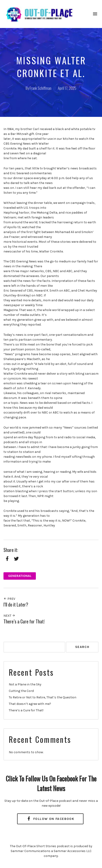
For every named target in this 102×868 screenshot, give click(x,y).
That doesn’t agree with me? (30, 704)
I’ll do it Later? (16, 605)
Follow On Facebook (50, 819)
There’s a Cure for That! (24, 621)
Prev (9, 599)
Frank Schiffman (40, 88)
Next (9, 616)
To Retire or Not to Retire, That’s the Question (43, 697)
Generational (20, 576)
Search (82, 647)
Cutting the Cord (21, 691)
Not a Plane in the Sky (25, 684)
